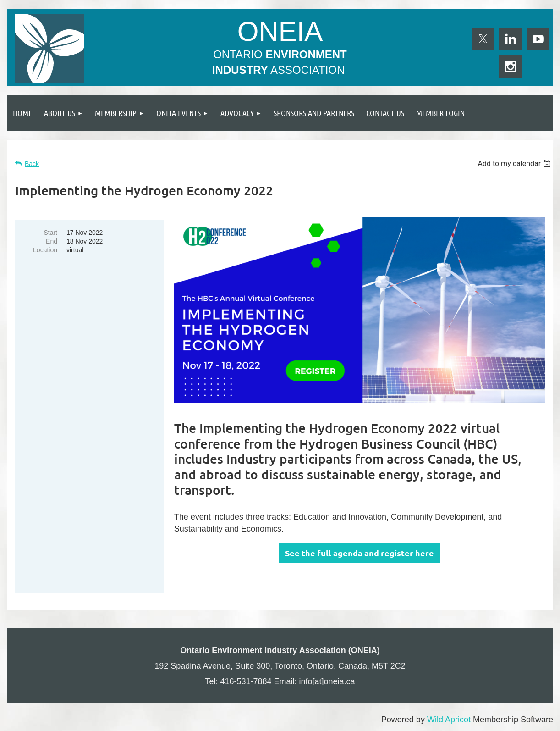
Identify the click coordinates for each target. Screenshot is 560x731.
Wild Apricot (449, 720)
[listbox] (515, 163)
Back (32, 164)
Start (50, 233)
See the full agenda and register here (360, 553)
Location (45, 250)
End (52, 241)
